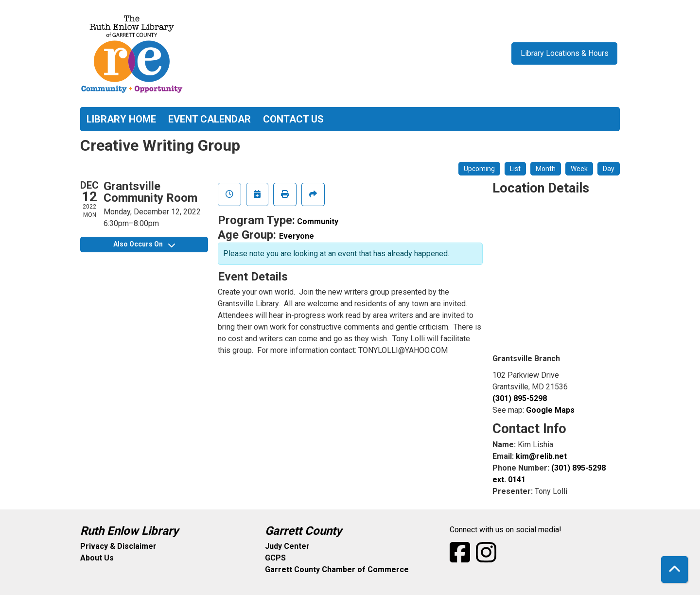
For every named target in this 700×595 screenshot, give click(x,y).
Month (546, 169)
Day (609, 169)
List (515, 169)
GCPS (275, 558)
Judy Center (287, 546)
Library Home (121, 119)
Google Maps (550, 410)
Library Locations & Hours (565, 53)
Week (579, 169)
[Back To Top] (674, 569)
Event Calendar (210, 119)
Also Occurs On (144, 244)
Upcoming (479, 169)
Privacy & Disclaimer (118, 546)
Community (318, 221)
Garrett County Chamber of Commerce (337, 569)
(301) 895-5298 (520, 398)
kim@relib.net (541, 456)
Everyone (297, 236)
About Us (97, 558)
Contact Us (293, 119)
